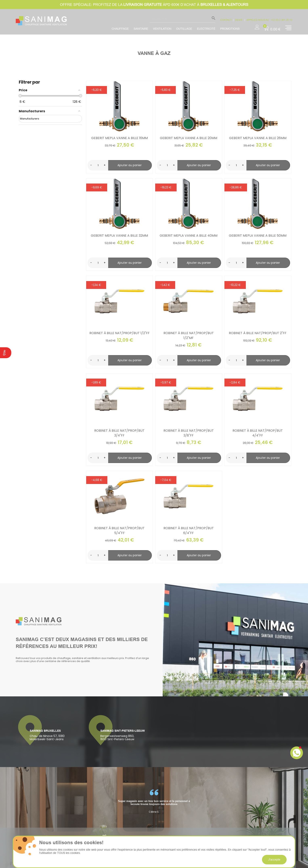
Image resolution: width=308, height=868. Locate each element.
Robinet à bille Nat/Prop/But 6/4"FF (189, 531)
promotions (230, 29)
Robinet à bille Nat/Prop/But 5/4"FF (119, 531)
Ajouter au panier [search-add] (130, 165)
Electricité (206, 29)
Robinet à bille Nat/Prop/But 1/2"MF (189, 335)
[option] (154, 801)
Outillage (184, 29)
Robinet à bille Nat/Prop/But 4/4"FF (258, 433)
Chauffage (120, 29)
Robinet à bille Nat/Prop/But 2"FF (258, 333)
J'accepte (274, 860)
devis (239, 20)
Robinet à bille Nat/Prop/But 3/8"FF (189, 433)
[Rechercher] (182, 19)
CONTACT (226, 20)
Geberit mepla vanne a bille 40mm (189, 236)
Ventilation (162, 29)
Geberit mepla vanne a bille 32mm (119, 236)
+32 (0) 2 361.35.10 (281, 20)
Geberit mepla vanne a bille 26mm (258, 138)
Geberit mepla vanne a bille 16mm (119, 138)
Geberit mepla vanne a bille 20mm (189, 138)
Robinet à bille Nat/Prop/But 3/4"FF (119, 433)
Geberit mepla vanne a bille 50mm (258, 236)
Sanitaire (141, 29)
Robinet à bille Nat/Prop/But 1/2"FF (119, 333)
